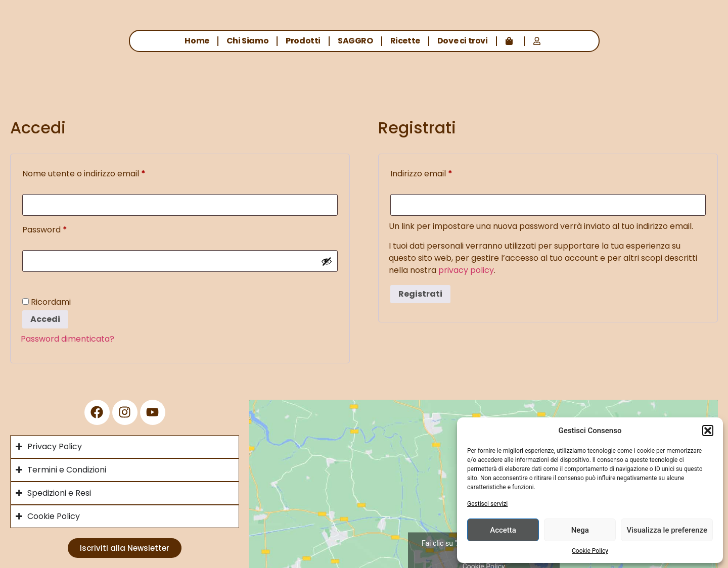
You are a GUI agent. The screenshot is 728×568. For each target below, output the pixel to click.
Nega (580, 530)
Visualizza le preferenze (667, 530)
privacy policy (466, 270)
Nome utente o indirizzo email (102, 173)
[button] (708, 431)
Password (62, 229)
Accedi (45, 319)
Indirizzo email (439, 173)
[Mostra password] (327, 261)
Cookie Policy (590, 551)
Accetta (503, 530)
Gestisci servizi (487, 504)
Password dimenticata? (67, 339)
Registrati (420, 294)
